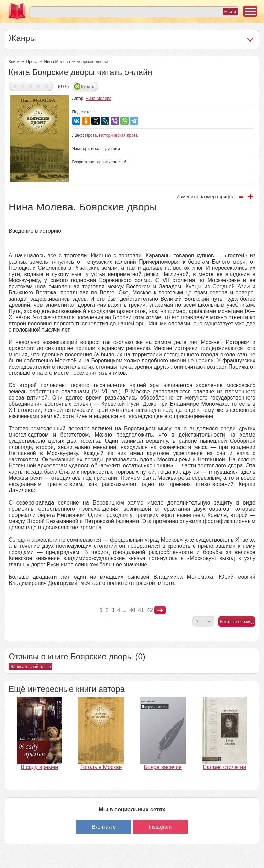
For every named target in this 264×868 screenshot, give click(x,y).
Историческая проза (118, 135)
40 (132, 610)
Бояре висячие (163, 767)
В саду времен (39, 767)
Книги (14, 62)
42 (150, 610)
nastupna (160, 610)
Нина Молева (57, 62)
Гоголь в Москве (101, 767)
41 (141, 610)
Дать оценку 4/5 (39, 86)
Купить (88, 87)
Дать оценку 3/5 (31, 86)
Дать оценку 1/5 (15, 86)
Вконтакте (104, 827)
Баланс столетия (225, 767)
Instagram (160, 827)
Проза (32, 62)
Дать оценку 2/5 (23, 86)
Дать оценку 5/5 (47, 86)
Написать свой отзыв (30, 667)
